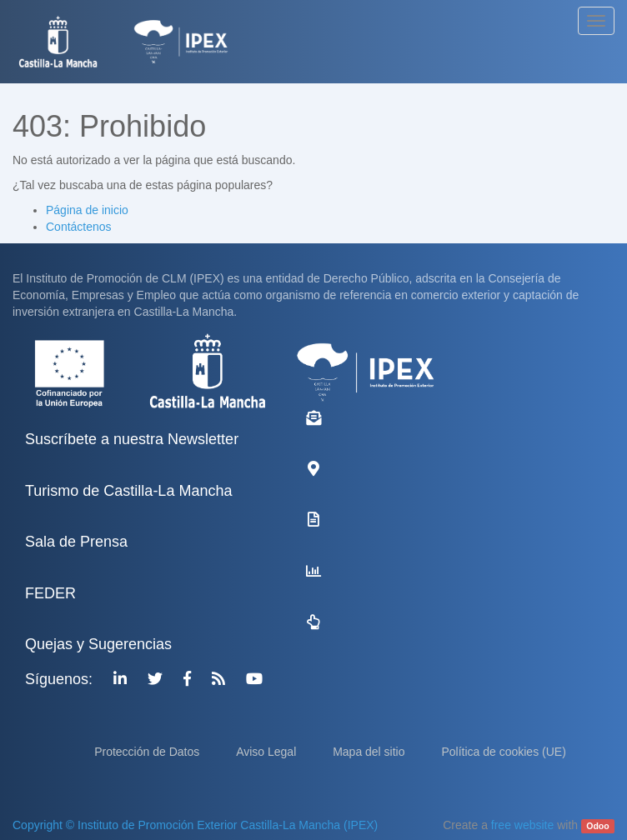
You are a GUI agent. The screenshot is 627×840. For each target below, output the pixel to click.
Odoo (597, 826)
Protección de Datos (148, 752)
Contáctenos (79, 227)
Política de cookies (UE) (503, 752)
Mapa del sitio (370, 752)
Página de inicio (87, 210)
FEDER (50, 593)
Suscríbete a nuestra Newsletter (132, 439)
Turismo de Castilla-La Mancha (128, 491)
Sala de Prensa (76, 542)
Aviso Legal (268, 752)
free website (522, 825)
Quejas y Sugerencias (98, 644)
